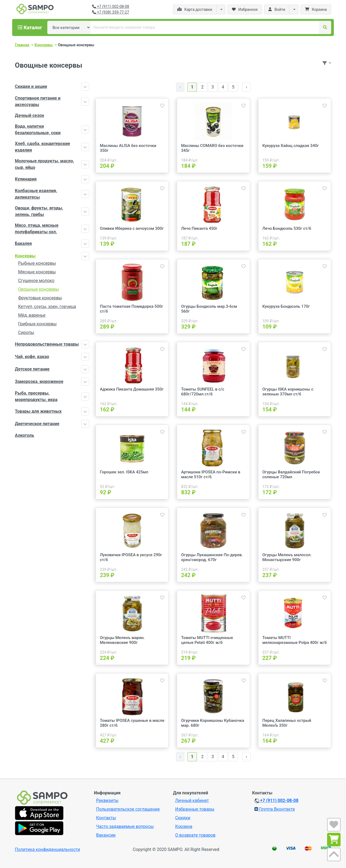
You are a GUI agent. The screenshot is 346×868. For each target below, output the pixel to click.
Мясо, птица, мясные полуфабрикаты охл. (37, 229)
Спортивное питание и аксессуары (38, 101)
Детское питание (32, 369)
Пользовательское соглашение (128, 809)
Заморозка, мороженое (39, 381)
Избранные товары (195, 809)
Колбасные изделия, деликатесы (36, 194)
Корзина (184, 826)
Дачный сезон (29, 115)
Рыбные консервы (37, 263)
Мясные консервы (37, 272)
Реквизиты (107, 800)
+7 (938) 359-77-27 (111, 12)
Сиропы (26, 333)
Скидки (183, 818)
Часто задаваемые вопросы (125, 826)
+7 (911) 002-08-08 (111, 6)
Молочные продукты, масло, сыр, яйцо (44, 164)
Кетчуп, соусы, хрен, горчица (47, 307)
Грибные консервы (37, 324)
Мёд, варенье (32, 315)
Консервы (25, 256)
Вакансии (106, 835)
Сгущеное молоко (36, 281)
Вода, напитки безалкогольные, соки (38, 130)
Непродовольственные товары (47, 344)
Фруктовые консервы (40, 298)
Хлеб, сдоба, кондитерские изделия (42, 147)
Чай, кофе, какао (32, 357)
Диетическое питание (37, 424)
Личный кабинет (192, 800)
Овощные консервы (39, 289)
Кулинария (26, 179)
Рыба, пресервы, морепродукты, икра (36, 396)
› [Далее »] (246, 87)
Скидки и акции (31, 86)
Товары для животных (38, 411)
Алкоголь (24, 435)
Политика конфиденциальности (47, 849)
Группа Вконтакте (275, 809)
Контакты (106, 818)
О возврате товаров (195, 835)
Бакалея (23, 243)
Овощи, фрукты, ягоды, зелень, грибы (39, 211)
